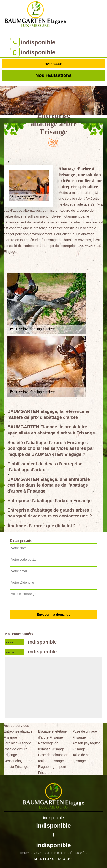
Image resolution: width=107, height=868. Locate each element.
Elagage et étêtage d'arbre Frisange (53, 734)
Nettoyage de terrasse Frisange (51, 746)
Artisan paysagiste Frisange (86, 746)
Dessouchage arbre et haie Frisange (19, 764)
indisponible (38, 42)
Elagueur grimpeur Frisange (52, 770)
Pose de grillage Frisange (85, 734)
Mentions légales (53, 859)
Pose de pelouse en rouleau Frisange (53, 758)
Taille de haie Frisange (82, 758)
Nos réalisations (53, 75)
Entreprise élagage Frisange (18, 734)
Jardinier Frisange (17, 743)
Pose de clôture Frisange (16, 752)
